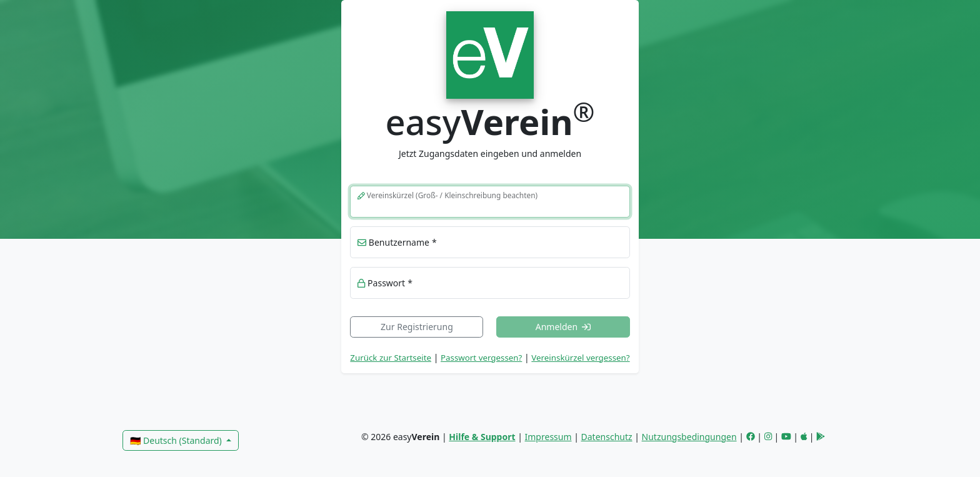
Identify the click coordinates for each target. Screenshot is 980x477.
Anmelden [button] (563, 327)
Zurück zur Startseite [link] (391, 358)
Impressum (548, 437)
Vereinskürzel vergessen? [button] (580, 358)
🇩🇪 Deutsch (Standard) (177, 440)
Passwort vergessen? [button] (481, 358)
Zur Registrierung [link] (417, 327)
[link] (490, 53)
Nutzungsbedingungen (689, 437)
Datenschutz (607, 437)
